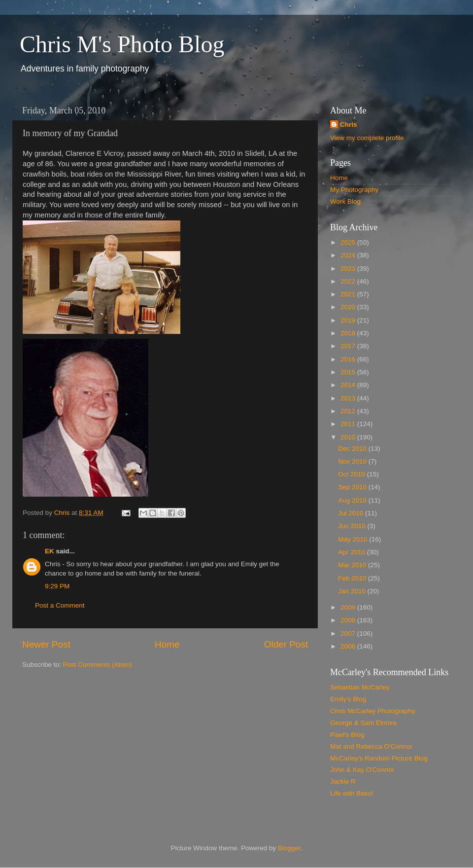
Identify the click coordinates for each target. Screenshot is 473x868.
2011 (349, 424)
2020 (349, 307)
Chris (349, 125)
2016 (349, 359)
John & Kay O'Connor (362, 770)
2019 (349, 320)
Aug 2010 (353, 500)
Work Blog (345, 201)
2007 (349, 633)
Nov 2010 (353, 461)
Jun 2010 (353, 526)
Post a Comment (60, 605)
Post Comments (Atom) (98, 665)
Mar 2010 (353, 565)
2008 (349, 620)
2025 (349, 242)
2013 (349, 398)
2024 (349, 255)
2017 (349, 346)
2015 (349, 372)
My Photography (354, 190)
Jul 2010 (352, 513)
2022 (349, 281)
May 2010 (354, 539)
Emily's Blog (348, 699)
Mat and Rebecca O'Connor (371, 746)
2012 (349, 411)
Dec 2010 (353, 449)
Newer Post (46, 644)
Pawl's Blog (347, 735)
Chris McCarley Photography (373, 711)
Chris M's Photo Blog (122, 44)
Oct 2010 (353, 474)
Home (167, 644)
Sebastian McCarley (360, 687)
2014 (349, 385)
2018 (349, 333)
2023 (349, 269)
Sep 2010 (353, 487)
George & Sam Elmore (364, 723)
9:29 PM (57, 586)
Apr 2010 (353, 552)
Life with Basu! (352, 793)
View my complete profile (367, 138)
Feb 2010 (353, 578)
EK (50, 551)
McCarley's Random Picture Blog (379, 758)
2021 (349, 294)
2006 (349, 646)
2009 (349, 607)
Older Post (286, 644)
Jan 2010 (353, 591)
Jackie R (343, 781)
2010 (349, 437)
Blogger (289, 848)
